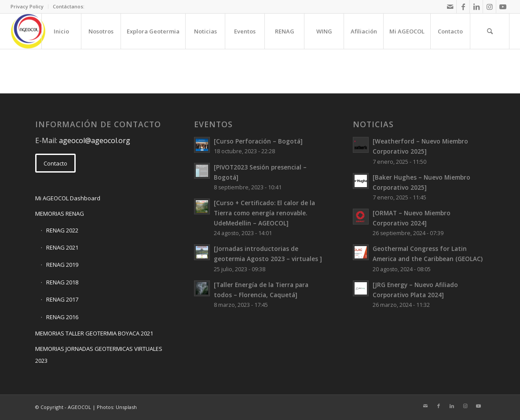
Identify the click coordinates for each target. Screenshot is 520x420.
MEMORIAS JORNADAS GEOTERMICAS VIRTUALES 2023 (99, 354)
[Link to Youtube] (503, 7)
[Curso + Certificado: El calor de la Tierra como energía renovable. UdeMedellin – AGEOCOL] (264, 213)
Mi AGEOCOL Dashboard (68, 198)
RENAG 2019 (62, 265)
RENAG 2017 (62, 299)
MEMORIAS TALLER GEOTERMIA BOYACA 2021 (94, 333)
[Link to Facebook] (463, 7)
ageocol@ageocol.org (95, 140)
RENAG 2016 (62, 317)
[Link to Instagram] (489, 7)
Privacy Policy (27, 6)
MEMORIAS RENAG (60, 214)
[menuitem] (29, 7)
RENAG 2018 (62, 282)
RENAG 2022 (62, 230)
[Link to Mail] (450, 7)
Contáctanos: (69, 6)
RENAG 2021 (62, 247)
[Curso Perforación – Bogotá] (258, 141)
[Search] (490, 31)
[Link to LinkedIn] (476, 7)
